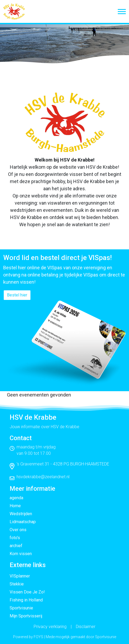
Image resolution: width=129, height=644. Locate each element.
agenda (16, 498)
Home (15, 506)
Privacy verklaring (50, 627)
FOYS (38, 637)
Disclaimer (86, 627)
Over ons (18, 530)
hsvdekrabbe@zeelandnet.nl (43, 477)
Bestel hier (17, 295)
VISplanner (20, 576)
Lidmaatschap (23, 522)
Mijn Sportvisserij (26, 616)
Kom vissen (21, 554)
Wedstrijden (21, 514)
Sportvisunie (21, 608)
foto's (15, 538)
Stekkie (17, 584)
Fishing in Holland (26, 600)
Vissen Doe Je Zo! (27, 592)
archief (16, 546)
